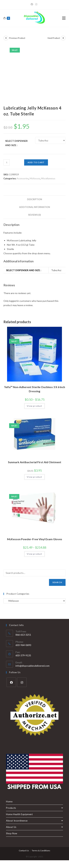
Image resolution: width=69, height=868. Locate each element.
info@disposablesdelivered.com (33, 666)
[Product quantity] (7, 162)
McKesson (35, 178)
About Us (34, 827)
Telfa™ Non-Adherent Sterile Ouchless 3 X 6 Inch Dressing (34, 389)
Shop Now (12, 833)
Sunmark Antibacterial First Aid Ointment (35, 462)
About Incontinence (34, 821)
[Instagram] (36, 4)
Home (9, 802)
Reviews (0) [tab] (34, 215)
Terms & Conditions (41, 851)
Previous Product (17, 38)
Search (57, 582)
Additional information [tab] (35, 207)
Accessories (23, 178)
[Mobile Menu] (64, 18)
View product (34, 406)
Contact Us (24, 851)
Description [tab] (35, 199)
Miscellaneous (48, 178)
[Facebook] (32, 4)
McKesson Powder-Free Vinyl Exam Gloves (35, 539)
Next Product (54, 38)
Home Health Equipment (19, 814)
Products (34, 808)
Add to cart (36, 162)
